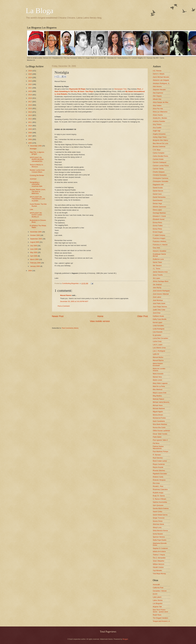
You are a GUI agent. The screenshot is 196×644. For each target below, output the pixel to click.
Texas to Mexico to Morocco (36, 166)
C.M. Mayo (157, 150)
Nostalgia (33, 149)
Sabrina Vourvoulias (160, 502)
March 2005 (35, 259)
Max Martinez (158, 389)
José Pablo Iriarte (159, 303)
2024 (30, 78)
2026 (30, 71)
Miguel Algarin (158, 412)
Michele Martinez (159, 408)
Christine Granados (160, 175)
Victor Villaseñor (159, 561)
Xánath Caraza (158, 567)
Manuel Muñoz (158, 357)
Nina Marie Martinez (160, 424)
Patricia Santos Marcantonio (158, 447)
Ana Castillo (157, 128)
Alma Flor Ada (158, 109)
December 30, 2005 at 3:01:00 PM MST (74, 301)
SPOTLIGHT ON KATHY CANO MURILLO (36, 215)
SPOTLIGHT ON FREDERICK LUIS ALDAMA (37, 199)
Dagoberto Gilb (158, 185)
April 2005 (34, 256)
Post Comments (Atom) (70, 328)
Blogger (125, 639)
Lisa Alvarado (158, 332)
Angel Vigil (157, 131)
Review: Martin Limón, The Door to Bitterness (38, 191)
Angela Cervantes (159, 134)
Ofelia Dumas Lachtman (161, 431)
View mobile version (100, 321)
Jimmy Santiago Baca (161, 281)
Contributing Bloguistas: (71, 283)
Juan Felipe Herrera (160, 307)
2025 (30, 74)
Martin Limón (157, 380)
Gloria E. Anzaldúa (159, 251)
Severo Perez (158, 521)
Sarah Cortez (158, 512)
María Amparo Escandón (158, 364)
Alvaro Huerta (158, 115)
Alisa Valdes (157, 105)
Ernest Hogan (158, 232)
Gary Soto (156, 248)
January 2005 (35, 266)
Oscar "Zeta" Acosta (160, 434)
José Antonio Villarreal (161, 294)
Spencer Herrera (159, 537)
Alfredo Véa (157, 99)
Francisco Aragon (159, 238)
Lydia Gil (156, 354)
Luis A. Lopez (158, 345)
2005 (30, 143)
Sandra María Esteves (161, 508)
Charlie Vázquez (159, 172)
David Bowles (158, 200)
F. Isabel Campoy (159, 235)
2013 (30, 115)
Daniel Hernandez (159, 197)
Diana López (157, 210)
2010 (30, 126)
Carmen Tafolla (158, 169)
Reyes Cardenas (159, 464)
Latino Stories (158, 600)
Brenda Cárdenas (159, 147)
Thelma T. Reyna (159, 555)
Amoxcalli (156, 585)
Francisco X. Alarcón (160, 245)
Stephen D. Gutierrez (160, 548)
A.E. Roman (157, 71)
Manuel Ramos (66, 295)
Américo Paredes (159, 121)
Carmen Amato (158, 159)
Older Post (143, 316)
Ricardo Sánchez (159, 471)
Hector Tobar (157, 262)
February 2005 (36, 263)
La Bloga (40, 11)
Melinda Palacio (158, 399)
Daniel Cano (157, 194)
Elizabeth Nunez (159, 219)
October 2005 (35, 235)
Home (100, 316)
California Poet (158, 588)
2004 (30, 271)
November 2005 (36, 232)
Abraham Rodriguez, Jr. (161, 83)
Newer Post (58, 316)
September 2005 (36, 239)
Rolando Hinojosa (159, 480)
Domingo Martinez (159, 213)
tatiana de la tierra (159, 551)
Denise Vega (157, 203)
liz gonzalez (157, 335)
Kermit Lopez (158, 322)
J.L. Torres (157, 269)
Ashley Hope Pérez (160, 137)
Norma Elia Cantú (159, 427)
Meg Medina (157, 396)
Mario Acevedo (158, 374)
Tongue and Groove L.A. (162, 621)
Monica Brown (158, 415)
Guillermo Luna (158, 259)
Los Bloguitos (158, 603)
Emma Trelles (158, 226)
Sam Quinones (158, 505)
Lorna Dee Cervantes (160, 338)
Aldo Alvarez (157, 86)
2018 (30, 98)
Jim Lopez (156, 278)
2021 (30, 88)
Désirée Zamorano (159, 207)
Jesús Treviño (158, 275)
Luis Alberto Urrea (159, 348)
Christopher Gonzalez (161, 181)
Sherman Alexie (158, 524)
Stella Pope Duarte (160, 540)
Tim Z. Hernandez (159, 558)
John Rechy (157, 288)
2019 (30, 95)
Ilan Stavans (157, 265)
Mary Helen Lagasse (160, 383)
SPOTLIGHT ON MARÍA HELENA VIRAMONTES (37, 159)
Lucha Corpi (157, 341)
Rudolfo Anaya (158, 493)
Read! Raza (157, 615)
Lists (31, 209)
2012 (30, 119)
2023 (30, 81)
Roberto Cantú (158, 477)
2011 (30, 122)
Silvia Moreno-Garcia (160, 531)
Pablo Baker (157, 437)
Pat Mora (156, 443)
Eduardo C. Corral (159, 216)
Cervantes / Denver (160, 591)
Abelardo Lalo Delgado (161, 80)
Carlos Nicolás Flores (160, 156)
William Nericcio (159, 564)
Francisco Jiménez (159, 241)
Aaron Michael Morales (161, 77)
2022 (30, 84)
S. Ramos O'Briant (159, 499)
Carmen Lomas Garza (161, 166)
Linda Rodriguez (159, 329)
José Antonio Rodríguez (161, 291)
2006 (30, 139)
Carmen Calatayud (159, 162)
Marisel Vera (157, 377)
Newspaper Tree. (121, 89)
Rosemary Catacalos (160, 489)
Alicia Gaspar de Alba (160, 102)
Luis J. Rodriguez (159, 351)
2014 (30, 112)
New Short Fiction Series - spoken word (160, 611)
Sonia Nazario (158, 534)
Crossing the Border (37, 175)
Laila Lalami (157, 597)
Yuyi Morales (157, 570)
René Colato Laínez (160, 461)
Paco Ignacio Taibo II (160, 440)
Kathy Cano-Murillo (160, 319)
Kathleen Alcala (158, 316)
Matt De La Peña (159, 386)
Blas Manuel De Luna (160, 143)
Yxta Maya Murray (159, 574)
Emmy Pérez (157, 229)
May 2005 (34, 252)
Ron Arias (156, 483)
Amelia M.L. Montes (160, 118)
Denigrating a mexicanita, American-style (36, 184)
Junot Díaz (157, 313)
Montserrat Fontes (159, 418)
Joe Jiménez (157, 285)
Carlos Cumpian (159, 153)
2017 (30, 102)
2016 (30, 105)
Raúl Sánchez (158, 458)
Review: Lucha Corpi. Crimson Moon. (37, 171)
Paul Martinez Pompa (160, 451)
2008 (30, 133)
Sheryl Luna (157, 527)
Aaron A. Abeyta (159, 74)
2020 (30, 91)
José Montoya (158, 300)
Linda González (158, 326)
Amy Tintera (157, 124)
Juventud (33, 179)
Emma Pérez (157, 222)
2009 (30, 129)
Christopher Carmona (160, 178)
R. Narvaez (157, 455)
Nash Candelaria (159, 421)
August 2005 (35, 242)
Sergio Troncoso (159, 518)
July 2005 (34, 246)
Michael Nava (158, 405)
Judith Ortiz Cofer (159, 310)
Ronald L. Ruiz (158, 486)
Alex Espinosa (158, 93)
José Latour (157, 297)
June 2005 (34, 249)
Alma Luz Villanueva (160, 112)
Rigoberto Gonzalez (160, 474)
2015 (30, 108)
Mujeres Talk (157, 607)
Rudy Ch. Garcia (159, 496)
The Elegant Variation (160, 618)
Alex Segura (157, 96)
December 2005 (36, 146)
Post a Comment (64, 306)
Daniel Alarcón (158, 191)
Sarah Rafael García (160, 515)
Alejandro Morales (159, 90)
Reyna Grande (158, 467)
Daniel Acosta (158, 188)
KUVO (155, 594)
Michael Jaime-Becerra (161, 402)
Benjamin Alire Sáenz (160, 140)
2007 (30, 136)
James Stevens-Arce (160, 272)
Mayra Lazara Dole (160, 393)
